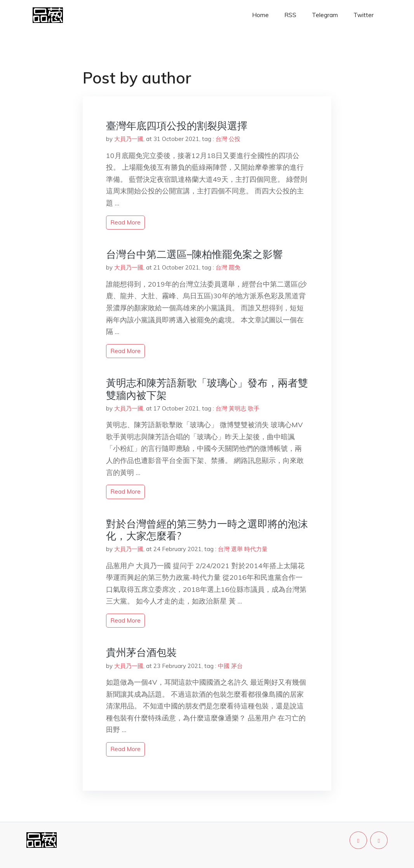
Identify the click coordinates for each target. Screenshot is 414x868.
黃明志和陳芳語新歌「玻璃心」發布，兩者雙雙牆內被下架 (207, 389)
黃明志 (237, 408)
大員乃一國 (129, 139)
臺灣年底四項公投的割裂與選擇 (177, 126)
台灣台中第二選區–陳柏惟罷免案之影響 (194, 254)
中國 (224, 666)
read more (125, 222)
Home (260, 15)
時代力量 (256, 549)
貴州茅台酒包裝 (141, 652)
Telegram (325, 15)
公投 (235, 139)
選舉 (237, 549)
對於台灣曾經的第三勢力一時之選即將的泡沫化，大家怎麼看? (207, 530)
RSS (290, 15)
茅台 (237, 666)
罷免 (235, 267)
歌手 (254, 408)
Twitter (364, 15)
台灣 (221, 139)
